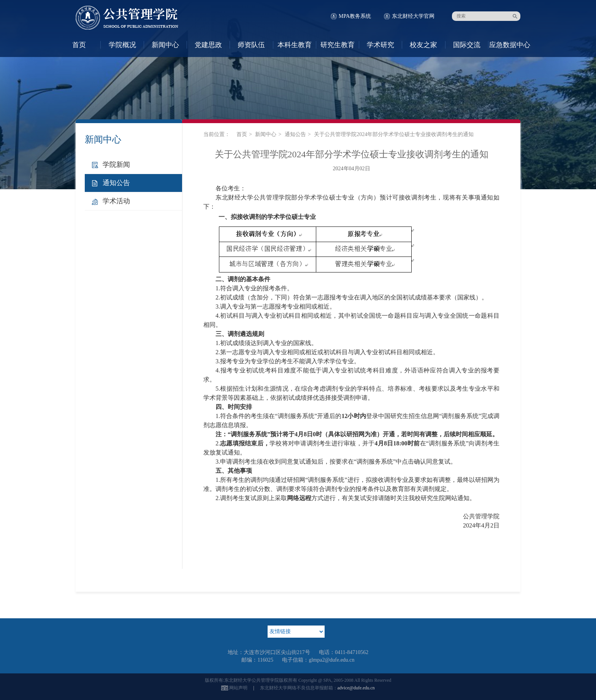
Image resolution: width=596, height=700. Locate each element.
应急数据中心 (510, 45)
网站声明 (238, 688)
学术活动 (116, 201)
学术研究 (380, 45)
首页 (79, 45)
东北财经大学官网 (413, 16)
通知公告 (116, 183)
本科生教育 (295, 45)
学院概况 (122, 45)
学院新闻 (116, 165)
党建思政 (208, 45)
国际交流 (467, 45)
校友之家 (423, 45)
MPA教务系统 (355, 16)
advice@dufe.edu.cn (356, 688)
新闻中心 (165, 45)
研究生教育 (338, 45)
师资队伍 (251, 45)
